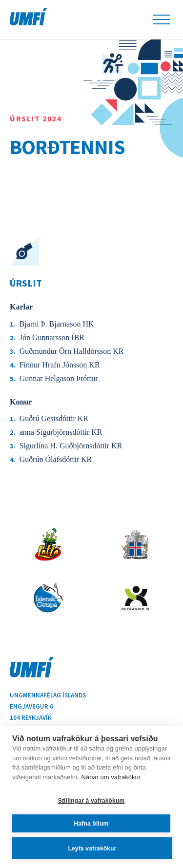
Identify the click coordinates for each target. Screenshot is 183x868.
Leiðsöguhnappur (161, 19)
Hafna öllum (91, 824)
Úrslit (26, 283)
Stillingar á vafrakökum (91, 801)
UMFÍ (28, 17)
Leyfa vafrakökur (92, 849)
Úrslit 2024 (36, 118)
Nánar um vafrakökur (111, 777)
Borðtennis (67, 147)
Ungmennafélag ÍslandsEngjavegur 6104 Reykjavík (48, 706)
